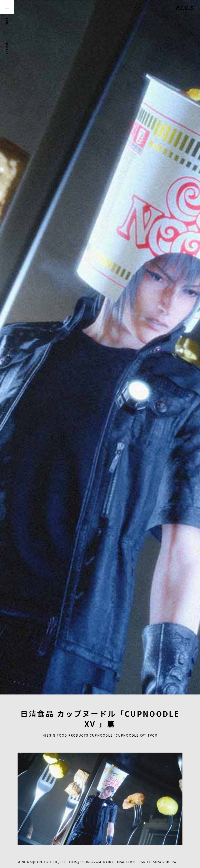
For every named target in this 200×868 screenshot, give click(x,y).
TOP (7, 21)
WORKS (7, 49)
